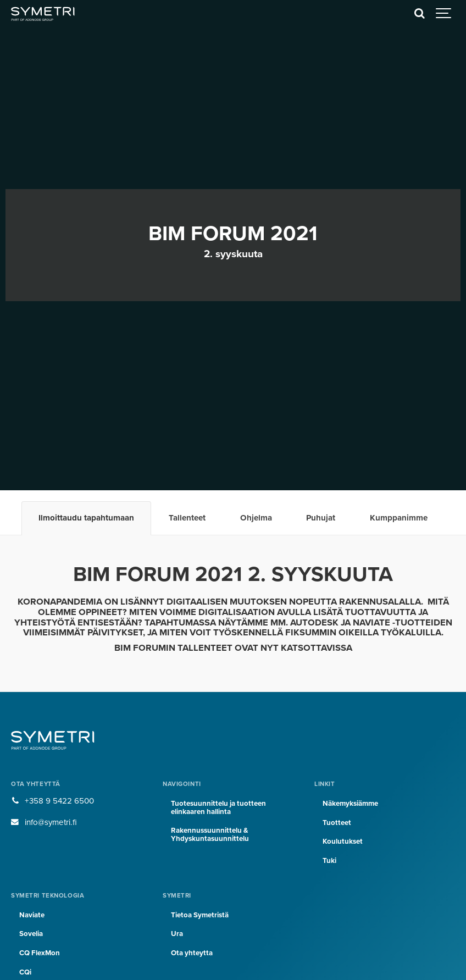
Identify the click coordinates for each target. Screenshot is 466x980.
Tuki (329, 861)
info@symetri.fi (51, 822)
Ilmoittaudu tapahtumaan (86, 518)
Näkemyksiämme (350, 804)
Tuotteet (337, 823)
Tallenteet (187, 518)
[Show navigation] (444, 14)
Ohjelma (256, 518)
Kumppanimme (399, 518)
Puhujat (321, 518)
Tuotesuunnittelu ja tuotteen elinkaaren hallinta (218, 808)
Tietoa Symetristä (200, 915)
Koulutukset (343, 841)
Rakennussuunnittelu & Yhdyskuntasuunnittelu (210, 835)
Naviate (32, 915)
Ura (177, 934)
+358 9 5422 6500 (59, 801)
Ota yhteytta (192, 953)
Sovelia (31, 934)
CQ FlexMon (40, 953)
